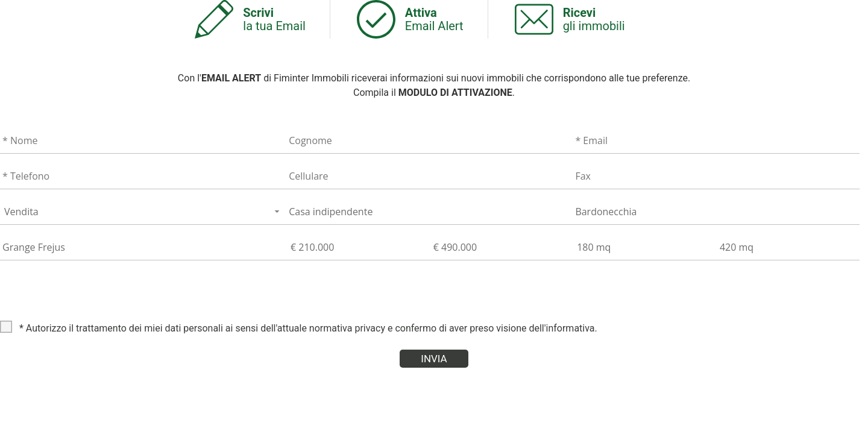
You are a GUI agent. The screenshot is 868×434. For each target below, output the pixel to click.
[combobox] (143, 211)
